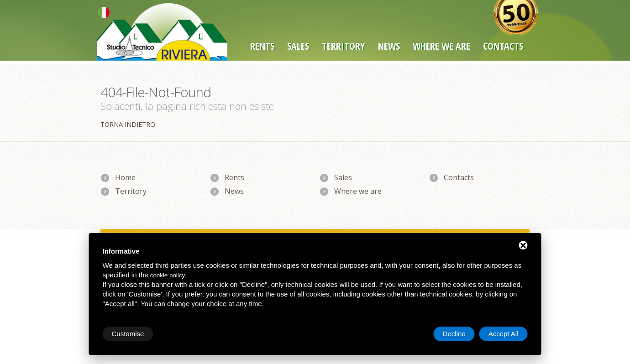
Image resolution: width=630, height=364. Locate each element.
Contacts (459, 177)
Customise (128, 334)
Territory (344, 46)
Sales (298, 46)
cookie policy (168, 275)
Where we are (441, 46)
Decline (454, 334)
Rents (262, 46)
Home (125, 177)
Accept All (504, 334)
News (389, 46)
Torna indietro (128, 124)
